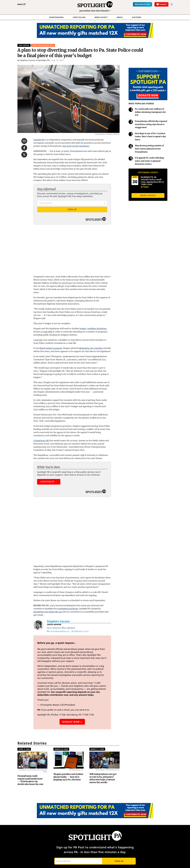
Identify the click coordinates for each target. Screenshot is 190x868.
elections (137, 17)
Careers (35, 805)
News (67, 772)
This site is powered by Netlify (56, 865)
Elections (68, 781)
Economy (69, 777)
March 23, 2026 (61, 637)
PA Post (100, 777)
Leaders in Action (137, 791)
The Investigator (105, 781)
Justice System (71, 805)
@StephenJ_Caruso (81, 519)
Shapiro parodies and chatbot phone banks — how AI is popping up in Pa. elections (68, 664)
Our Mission (38, 777)
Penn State (69, 814)
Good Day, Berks (105, 791)
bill (83, 407)
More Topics (70, 828)
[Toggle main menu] (22, 4)
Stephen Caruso (58, 509)
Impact (35, 795)
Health (67, 795)
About (120, 17)
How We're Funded (138, 786)
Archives (68, 833)
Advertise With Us (41, 823)
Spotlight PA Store (138, 795)
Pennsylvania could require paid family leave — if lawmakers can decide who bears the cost (30, 667)
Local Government (73, 809)
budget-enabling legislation (93, 281)
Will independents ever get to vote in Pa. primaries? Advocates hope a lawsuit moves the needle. (103, 666)
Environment (70, 786)
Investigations (56, 17)
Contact (35, 814)
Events (67, 791)
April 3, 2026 (24, 637)
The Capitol (24, 45)
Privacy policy (154, 865)
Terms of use (145, 865)
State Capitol (70, 823)
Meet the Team (39, 781)
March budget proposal (51, 300)
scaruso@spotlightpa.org (59, 519)
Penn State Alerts (105, 795)
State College (79, 17)
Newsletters (104, 772)
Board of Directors (41, 786)
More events (148, 195)
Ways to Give (135, 777)
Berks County (101, 17)
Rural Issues (70, 819)
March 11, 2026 (97, 637)
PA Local (100, 786)
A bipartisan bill (41, 393)
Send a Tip (37, 819)
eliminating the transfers (91, 300)
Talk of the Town (104, 800)
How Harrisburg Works (75, 800)
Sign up (119, 749)
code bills (48, 284)
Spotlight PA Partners (42, 791)
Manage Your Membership (142, 781)
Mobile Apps (38, 809)
